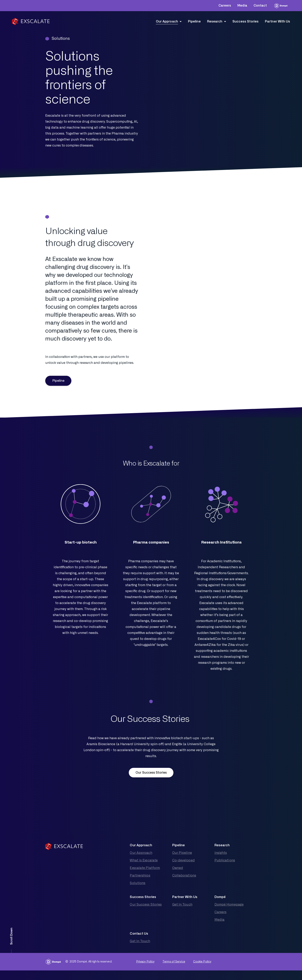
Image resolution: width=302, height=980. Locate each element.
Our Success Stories (151, 773)
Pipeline (58, 381)
